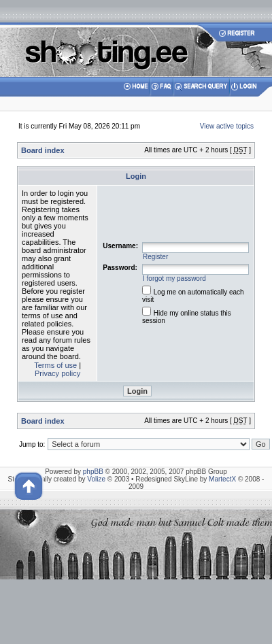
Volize (96, 479)
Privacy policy (57, 373)
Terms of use (55, 365)
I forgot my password (174, 278)
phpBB (93, 472)
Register (155, 257)
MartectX (222, 479)
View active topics (227, 126)
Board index (43, 150)
